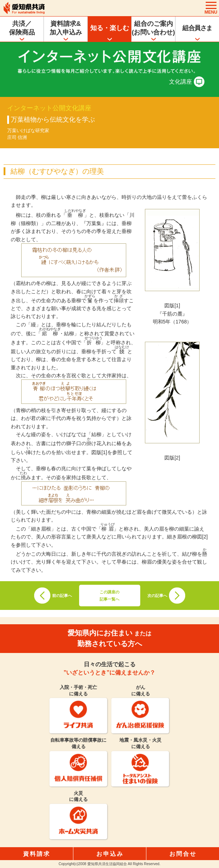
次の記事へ (157, 596)
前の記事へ (62, 596)
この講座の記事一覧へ (109, 596)
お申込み (110, 854)
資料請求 (37, 854)
